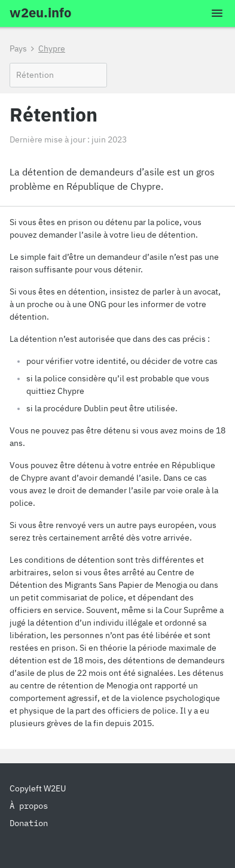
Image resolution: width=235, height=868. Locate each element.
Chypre (52, 48)
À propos (29, 806)
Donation (29, 823)
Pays (18, 48)
